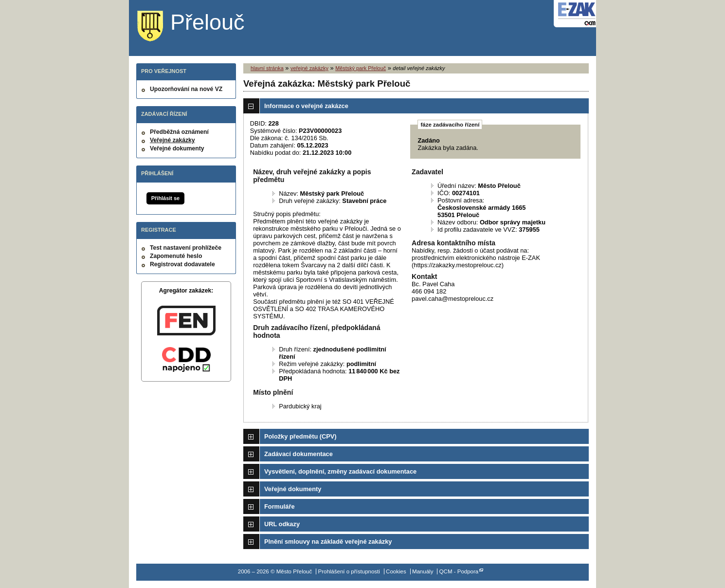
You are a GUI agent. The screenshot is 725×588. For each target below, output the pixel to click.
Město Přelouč (198, 27)
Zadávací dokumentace (299, 454)
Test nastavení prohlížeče (186, 248)
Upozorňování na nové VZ (186, 89)
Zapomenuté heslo (176, 256)
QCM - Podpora (459, 571)
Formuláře (280, 506)
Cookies (396, 571)
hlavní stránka (267, 68)
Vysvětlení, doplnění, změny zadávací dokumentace (340, 471)
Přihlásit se (165, 198)
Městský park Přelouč (361, 68)
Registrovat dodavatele (182, 264)
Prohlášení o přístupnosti (349, 571)
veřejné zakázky (309, 68)
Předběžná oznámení (179, 132)
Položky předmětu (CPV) (300, 436)
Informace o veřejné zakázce (306, 106)
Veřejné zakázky (172, 140)
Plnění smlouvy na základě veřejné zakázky (328, 542)
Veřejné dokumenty (177, 148)
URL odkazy (282, 524)
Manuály (423, 571)
